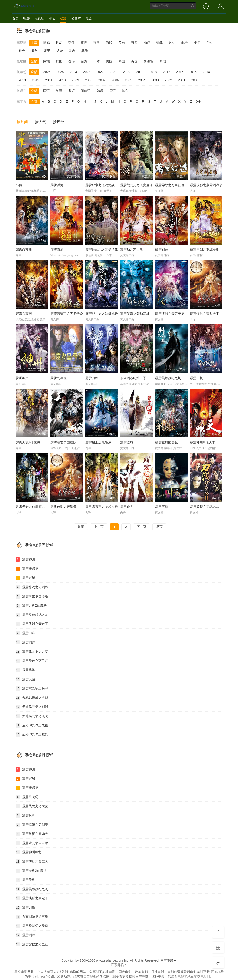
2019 (140, 72)
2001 (182, 80)
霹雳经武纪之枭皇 (32, 926)
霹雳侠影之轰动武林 (135, 314)
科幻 (59, 42)
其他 (85, 51)
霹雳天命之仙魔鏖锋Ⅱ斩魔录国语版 (41, 507)
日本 (97, 61)
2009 (75, 80)
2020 (127, 72)
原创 (34, 51)
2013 (22, 80)
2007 (102, 80)
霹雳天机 (196, 378)
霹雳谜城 (127, 442)
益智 (59, 51)
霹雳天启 (25, 679)
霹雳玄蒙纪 (24, 314)
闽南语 (86, 91)
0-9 (198, 101)
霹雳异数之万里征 (32, 661)
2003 (155, 80)
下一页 (142, 527)
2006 (115, 80)
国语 (46, 91)
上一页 (99, 527)
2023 (87, 72)
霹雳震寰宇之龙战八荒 (102, 507)
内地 (46, 61)
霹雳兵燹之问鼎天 (32, 834)
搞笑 (97, 42)
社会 (22, 51)
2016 (180, 72)
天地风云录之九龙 (32, 716)
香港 (72, 61)
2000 (195, 80)
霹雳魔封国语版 (166, 442)
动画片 (76, 18)
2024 (73, 72)
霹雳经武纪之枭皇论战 (102, 249)
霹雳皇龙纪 (27, 797)
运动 (172, 42)
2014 (206, 72)
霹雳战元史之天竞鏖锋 (136, 185)
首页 (15, 18)
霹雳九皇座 (59, 378)
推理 (84, 42)
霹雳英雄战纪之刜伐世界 (173, 378)
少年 (197, 42)
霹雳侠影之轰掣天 (32, 862)
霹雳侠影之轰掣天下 (205, 314)
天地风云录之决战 (32, 698)
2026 (47, 72)
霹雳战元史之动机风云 (102, 314)
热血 (72, 42)
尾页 (159, 527)
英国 (134, 61)
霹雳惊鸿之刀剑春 (32, 587)
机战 (159, 42)
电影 (26, 18)
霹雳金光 (127, 507)
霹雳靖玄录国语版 (63, 442)
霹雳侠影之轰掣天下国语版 (70, 507)
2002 (168, 80)
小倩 (19, 185)
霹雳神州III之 (28, 852)
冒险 (109, 42)
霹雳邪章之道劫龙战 (100, 185)
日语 (112, 91)
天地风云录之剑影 (32, 707)
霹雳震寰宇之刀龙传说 (67, 314)
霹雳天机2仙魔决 (28, 442)
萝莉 (122, 42)
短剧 (89, 18)
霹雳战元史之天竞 (32, 652)
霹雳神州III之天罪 (203, 442)
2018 (153, 72)
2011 (49, 80)
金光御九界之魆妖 (32, 735)
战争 (185, 42)
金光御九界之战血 (32, 725)
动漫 (63, 18)
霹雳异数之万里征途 (170, 185)
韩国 (59, 61)
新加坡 (149, 61)
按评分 (59, 122)
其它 (125, 91)
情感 (46, 42)
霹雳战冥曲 (24, 249)
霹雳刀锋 (92, 378)
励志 (72, 51)
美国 (109, 61)
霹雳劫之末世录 (132, 249)
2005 (128, 80)
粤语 (72, 91)
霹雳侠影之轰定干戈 (170, 314)
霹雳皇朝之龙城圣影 (205, 249)
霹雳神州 (22, 378)
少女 (210, 42)
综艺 (52, 18)
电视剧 (39, 18)
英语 (59, 91)
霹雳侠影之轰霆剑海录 (206, 185)
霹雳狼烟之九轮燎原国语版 (105, 442)
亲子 (47, 51)
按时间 (22, 122)
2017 (166, 72)
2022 (100, 72)
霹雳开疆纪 (27, 569)
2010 (62, 80)
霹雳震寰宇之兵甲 (32, 688)
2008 (89, 80)
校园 (134, 42)
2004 (142, 80)
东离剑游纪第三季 (133, 378)
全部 (34, 42)
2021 (113, 72)
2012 (35, 80)
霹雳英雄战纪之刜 (32, 615)
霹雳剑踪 (162, 249)
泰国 (122, 61)
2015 (193, 72)
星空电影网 (169, 960)
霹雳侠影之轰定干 (32, 624)
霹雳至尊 (162, 507)
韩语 (100, 91)
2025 (60, 72)
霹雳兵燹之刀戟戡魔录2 (207, 507)
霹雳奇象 (57, 249)
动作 (147, 42)
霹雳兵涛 (57, 185)
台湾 (84, 61)
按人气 (40, 122)
